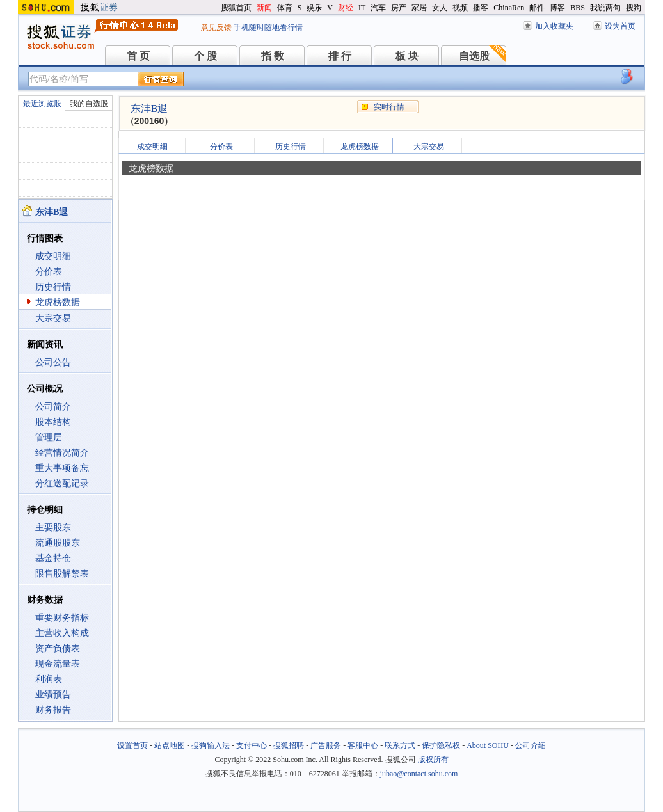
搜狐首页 (236, 8)
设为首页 (620, 26)
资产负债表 (58, 649)
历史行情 (53, 287)
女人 (440, 8)
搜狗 (634, 8)
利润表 (49, 679)
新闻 (264, 8)
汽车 (378, 8)
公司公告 (53, 362)
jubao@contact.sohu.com (419, 774)
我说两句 (605, 8)
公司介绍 (531, 745)
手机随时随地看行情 (268, 28)
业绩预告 (53, 695)
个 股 (205, 56)
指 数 (273, 56)
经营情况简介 (62, 453)
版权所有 (433, 760)
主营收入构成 (62, 633)
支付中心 (252, 745)
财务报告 (53, 710)
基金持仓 (53, 558)
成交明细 (53, 256)
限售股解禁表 (62, 574)
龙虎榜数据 (58, 302)
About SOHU (488, 745)
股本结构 (53, 422)
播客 (481, 8)
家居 (419, 8)
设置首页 (132, 745)
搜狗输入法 (211, 745)
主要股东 (53, 528)
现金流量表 (58, 664)
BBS (578, 8)
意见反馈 (216, 28)
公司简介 (53, 407)
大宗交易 (53, 318)
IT (362, 8)
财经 (346, 8)
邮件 (537, 8)
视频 (460, 8)
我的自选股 (89, 104)
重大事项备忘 (62, 468)
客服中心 (363, 745)
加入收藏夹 (554, 26)
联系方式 (400, 745)
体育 (285, 8)
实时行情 (389, 107)
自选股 (474, 56)
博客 (557, 8)
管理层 (49, 437)
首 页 (138, 56)
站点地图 (170, 745)
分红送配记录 (62, 483)
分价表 (49, 272)
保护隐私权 (441, 745)
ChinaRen (509, 8)
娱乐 (314, 8)
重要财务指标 (62, 618)
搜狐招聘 (289, 745)
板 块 (407, 56)
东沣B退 (149, 108)
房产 (399, 8)
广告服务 (326, 745)
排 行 (340, 56)
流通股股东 (58, 543)
